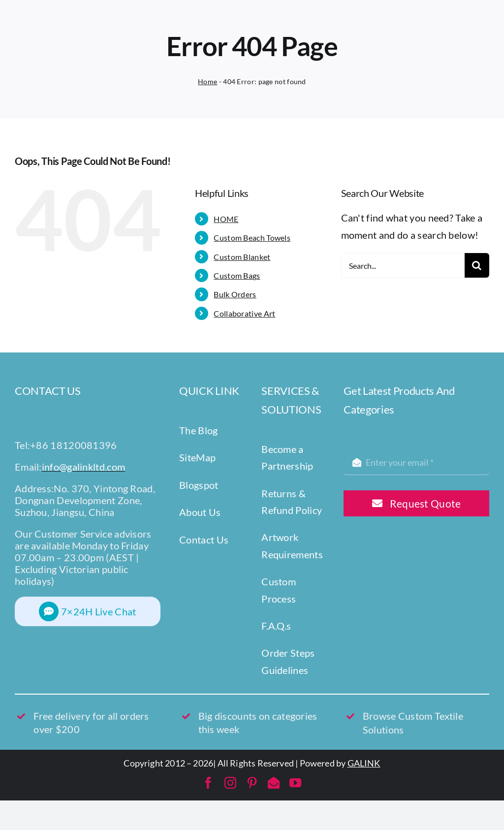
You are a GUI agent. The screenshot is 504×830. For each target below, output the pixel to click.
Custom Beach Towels (252, 238)
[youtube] (295, 783)
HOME (226, 219)
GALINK (364, 763)
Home (207, 81)
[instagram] (230, 783)
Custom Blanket (242, 257)
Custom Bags (237, 275)
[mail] (274, 783)
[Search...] (403, 265)
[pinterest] (252, 783)
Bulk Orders (235, 294)
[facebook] (208, 783)
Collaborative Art (244, 313)
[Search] (477, 265)
